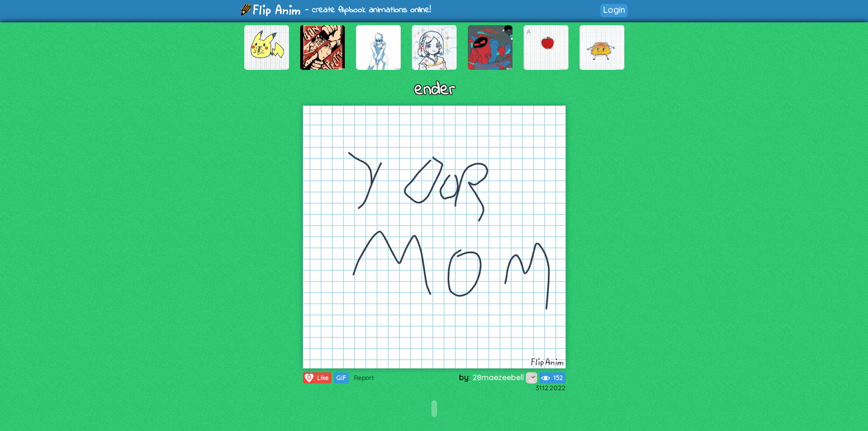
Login (614, 10)
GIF (341, 378)
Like (316, 378)
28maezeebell (505, 377)
